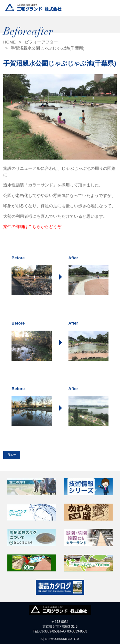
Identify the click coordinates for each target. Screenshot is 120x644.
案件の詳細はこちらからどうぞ (32, 227)
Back (12, 455)
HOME (9, 42)
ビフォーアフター (41, 42)
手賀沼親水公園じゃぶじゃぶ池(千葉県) (48, 48)
